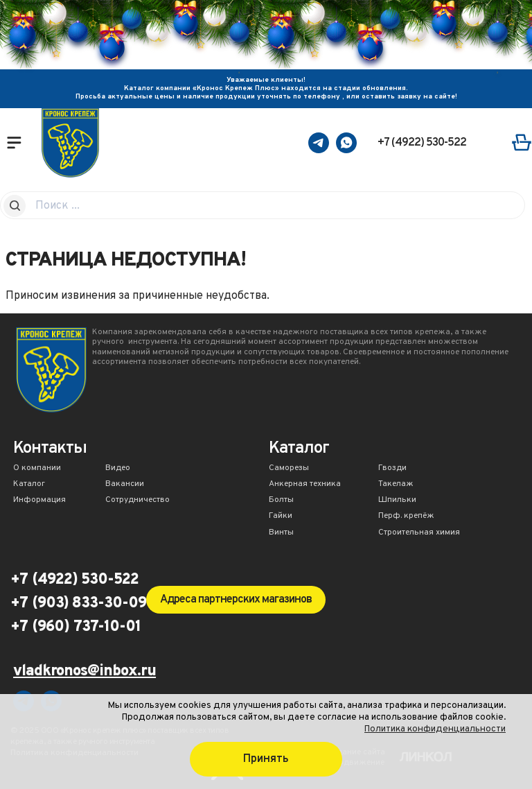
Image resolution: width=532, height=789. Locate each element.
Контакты (50, 450)
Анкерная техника (305, 485)
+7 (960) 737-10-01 (76, 627)
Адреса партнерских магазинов (236, 600)
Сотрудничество (138, 501)
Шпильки (397, 501)
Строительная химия (419, 533)
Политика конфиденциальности (435, 729)
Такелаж (396, 485)
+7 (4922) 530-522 (422, 143)
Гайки (281, 517)
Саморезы (289, 469)
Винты (281, 533)
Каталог (29, 485)
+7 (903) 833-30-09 (78, 604)
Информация (39, 501)
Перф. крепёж (406, 517)
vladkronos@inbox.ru (85, 672)
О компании (37, 469)
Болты (281, 501)
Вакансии (125, 485)
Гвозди (392, 469)
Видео (118, 469)
